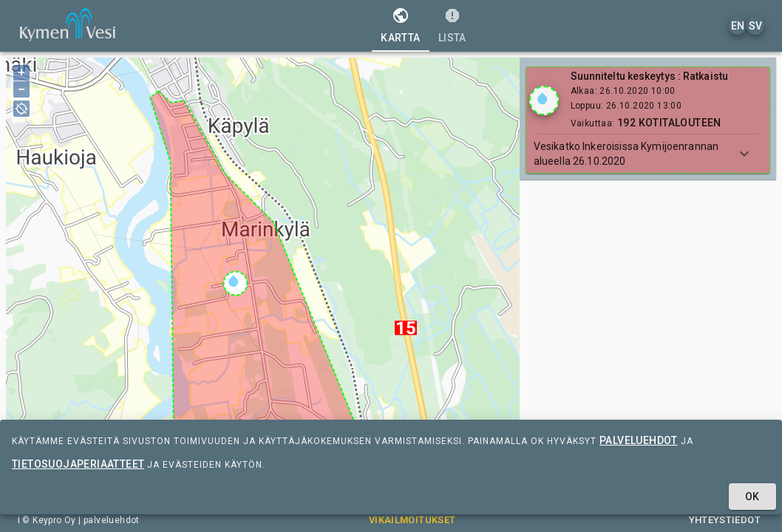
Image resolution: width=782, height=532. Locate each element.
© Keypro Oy (49, 520)
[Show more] (744, 154)
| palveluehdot (108, 520)
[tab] (400, 26)
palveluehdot (639, 440)
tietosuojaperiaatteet (78, 464)
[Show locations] (544, 100)
